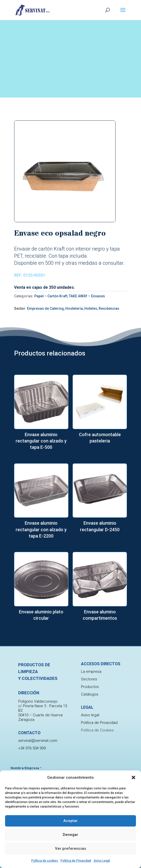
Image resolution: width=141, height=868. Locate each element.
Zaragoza (26, 730)
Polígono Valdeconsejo (38, 712)
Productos (90, 687)
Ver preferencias (70, 849)
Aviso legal (90, 715)
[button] (133, 777)
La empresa (91, 672)
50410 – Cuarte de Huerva (40, 726)
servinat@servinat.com (38, 751)
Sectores (89, 679)
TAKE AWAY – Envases (87, 296)
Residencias (109, 308)
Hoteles (91, 308)
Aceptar (70, 821)
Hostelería (74, 308)
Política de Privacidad (76, 861)
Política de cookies (45, 861)
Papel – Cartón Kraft (51, 296)
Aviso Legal (102, 861)
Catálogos (90, 694)
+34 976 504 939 (32, 759)
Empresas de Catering (45, 308)
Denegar (70, 835)
